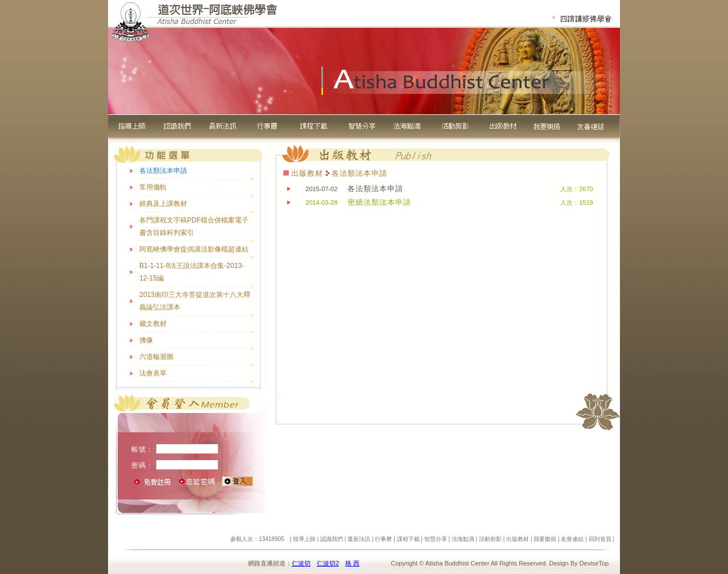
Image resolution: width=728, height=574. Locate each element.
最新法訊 (359, 539)
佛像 (146, 340)
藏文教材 (153, 324)
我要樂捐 (545, 539)
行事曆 (383, 539)
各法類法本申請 (163, 171)
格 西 (352, 563)
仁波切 (301, 563)
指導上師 (304, 539)
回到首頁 (600, 539)
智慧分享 (436, 539)
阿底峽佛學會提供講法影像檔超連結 (194, 249)
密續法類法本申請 (379, 202)
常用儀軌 (153, 187)
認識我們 (332, 539)
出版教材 (518, 539)
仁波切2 (328, 563)
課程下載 (408, 539)
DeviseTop (594, 563)
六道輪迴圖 (156, 357)
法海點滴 (463, 539)
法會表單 (153, 373)
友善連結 (572, 539)
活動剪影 (490, 539)
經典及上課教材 (163, 204)
